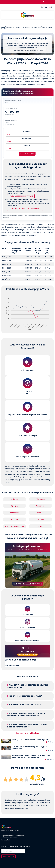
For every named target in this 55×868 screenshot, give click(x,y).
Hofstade (14, 519)
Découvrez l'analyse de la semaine (28, 655)
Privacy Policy (6, 840)
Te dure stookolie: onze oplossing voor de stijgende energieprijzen (29, 748)
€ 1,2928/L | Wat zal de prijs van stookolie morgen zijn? (30, 740)
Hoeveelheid (27, 139)
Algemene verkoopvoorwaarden (13, 836)
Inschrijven (8, 856)
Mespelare (41, 499)
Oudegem (14, 513)
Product (27, 146)
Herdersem (14, 499)
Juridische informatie (9, 838)
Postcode (27, 131)
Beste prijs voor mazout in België (15, 27)
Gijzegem (14, 506)
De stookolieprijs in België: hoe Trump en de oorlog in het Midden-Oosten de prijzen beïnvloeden (31, 756)
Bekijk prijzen (27, 154)
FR (50, 7)
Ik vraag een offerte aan (21, 196)
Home (3, 27)
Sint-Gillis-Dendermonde (15, 526)
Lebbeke (41, 519)
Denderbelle (41, 506)
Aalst (41, 526)
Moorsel (41, 513)
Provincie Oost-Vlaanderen (33, 27)
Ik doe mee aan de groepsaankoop (25, 209)
